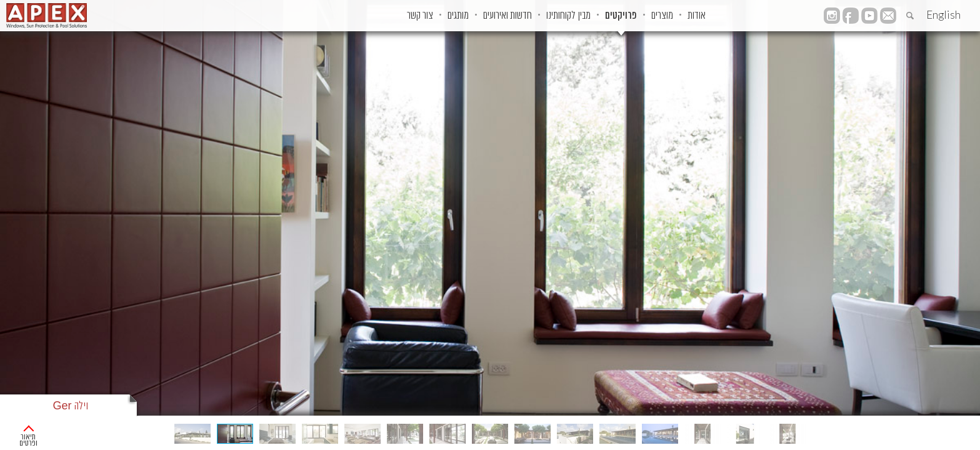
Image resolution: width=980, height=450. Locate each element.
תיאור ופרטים (46, 431)
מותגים (374, 16)
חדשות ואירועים (436, 16)
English (943, 15)
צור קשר (323, 16)
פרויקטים (574, 16)
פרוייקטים (924, 431)
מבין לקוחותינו (509, 16)
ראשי (962, 431)
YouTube (869, 16)
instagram (832, 16)
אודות (675, 16)
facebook (851, 16)
